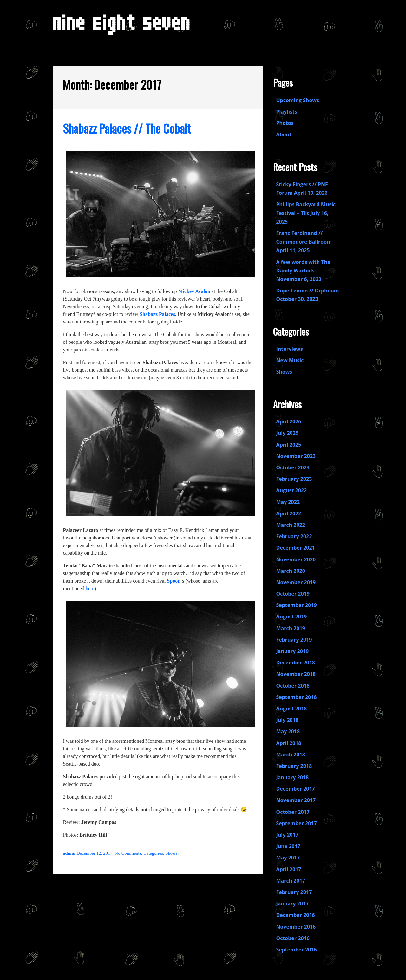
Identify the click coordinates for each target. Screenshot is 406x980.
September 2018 (296, 697)
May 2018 (288, 731)
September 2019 (296, 605)
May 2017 (288, 858)
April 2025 (288, 445)
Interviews (289, 349)
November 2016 (296, 927)
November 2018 (296, 674)
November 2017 (296, 800)
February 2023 (294, 479)
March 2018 (291, 755)
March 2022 (291, 525)
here (90, 588)
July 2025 (287, 433)
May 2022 (288, 502)
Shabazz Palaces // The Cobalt (127, 128)
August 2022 (291, 490)
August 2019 (291, 617)
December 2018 (295, 663)
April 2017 (288, 869)
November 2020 (296, 559)
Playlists (286, 112)
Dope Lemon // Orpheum (307, 291)
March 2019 (291, 628)
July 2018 (287, 720)
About (284, 134)
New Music (290, 360)
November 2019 (296, 582)
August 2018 (291, 709)
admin (69, 853)
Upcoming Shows (298, 100)
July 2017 (287, 835)
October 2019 (293, 594)
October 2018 (293, 686)
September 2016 (296, 950)
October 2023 (293, 467)
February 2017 (294, 892)
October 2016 (293, 938)
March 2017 (291, 881)
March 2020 (291, 571)
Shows (171, 853)
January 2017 (292, 904)
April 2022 (288, 513)
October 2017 (293, 812)
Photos (285, 123)
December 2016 (295, 915)
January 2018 (292, 777)
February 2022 (294, 536)
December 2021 (295, 548)
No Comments (128, 853)
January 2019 (292, 651)
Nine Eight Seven (122, 27)
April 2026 (288, 421)
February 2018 (294, 766)
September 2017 (296, 823)
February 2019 (294, 640)
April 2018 (288, 743)
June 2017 (288, 846)
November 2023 (296, 456)
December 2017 (295, 789)
